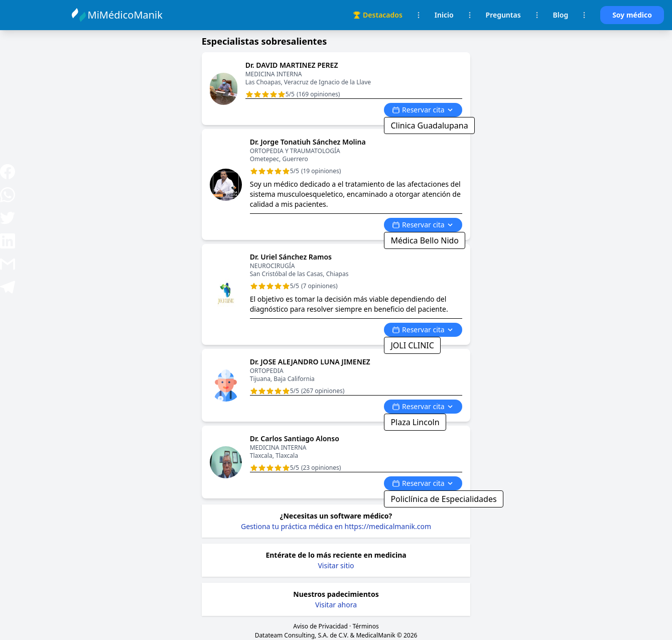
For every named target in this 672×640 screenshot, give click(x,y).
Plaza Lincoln (415, 422)
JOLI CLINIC (412, 345)
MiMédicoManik (127, 15)
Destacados (378, 15)
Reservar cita (423, 110)
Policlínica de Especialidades (443, 499)
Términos (365, 626)
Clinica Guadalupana (429, 125)
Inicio (444, 15)
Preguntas (503, 15)
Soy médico (632, 15)
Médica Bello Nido (425, 240)
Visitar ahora (336, 605)
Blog (561, 15)
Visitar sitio (336, 565)
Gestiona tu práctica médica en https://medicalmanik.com (336, 526)
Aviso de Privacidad (320, 626)
